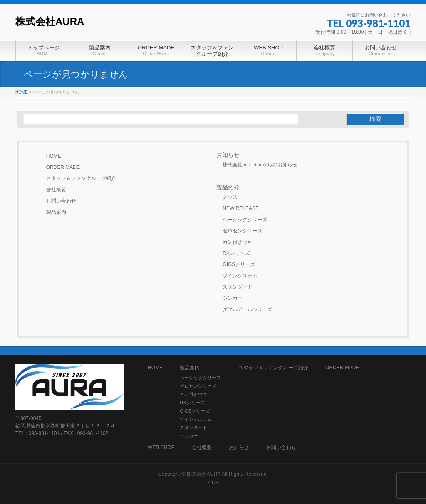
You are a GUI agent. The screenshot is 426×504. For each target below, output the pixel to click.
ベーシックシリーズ (245, 220)
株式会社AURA (50, 21)
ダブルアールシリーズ (248, 309)
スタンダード (238, 287)
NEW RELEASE (241, 208)
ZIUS (213, 483)
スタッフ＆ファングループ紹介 (81, 178)
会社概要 (56, 190)
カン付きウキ (238, 242)
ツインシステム (240, 276)
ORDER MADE (63, 167)
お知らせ (228, 155)
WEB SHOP (161, 448)
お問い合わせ (61, 201)
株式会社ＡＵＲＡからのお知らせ (260, 165)
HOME (54, 156)
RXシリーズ (236, 253)
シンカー (233, 298)
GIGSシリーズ (239, 264)
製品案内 (56, 212)
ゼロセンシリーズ (243, 231)
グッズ (230, 197)
